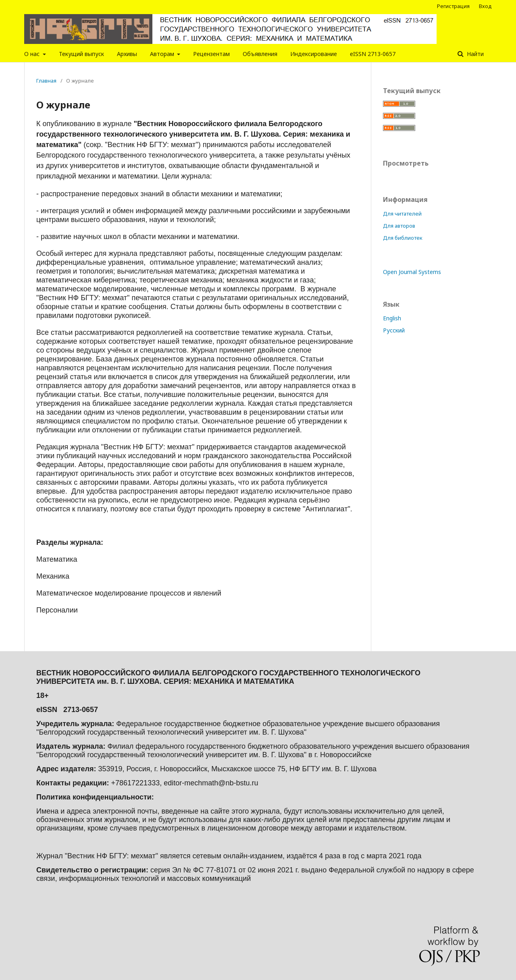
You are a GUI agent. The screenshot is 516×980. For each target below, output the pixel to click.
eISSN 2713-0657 (373, 54)
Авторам (163, 54)
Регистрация (453, 6)
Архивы (127, 54)
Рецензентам (211, 54)
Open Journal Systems (412, 272)
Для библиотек (403, 238)
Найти (474, 54)
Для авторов (399, 226)
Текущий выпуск (81, 54)
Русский (394, 330)
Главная (46, 81)
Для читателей (402, 214)
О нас (33, 54)
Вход (485, 6)
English (392, 318)
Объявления (260, 54)
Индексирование (314, 54)
